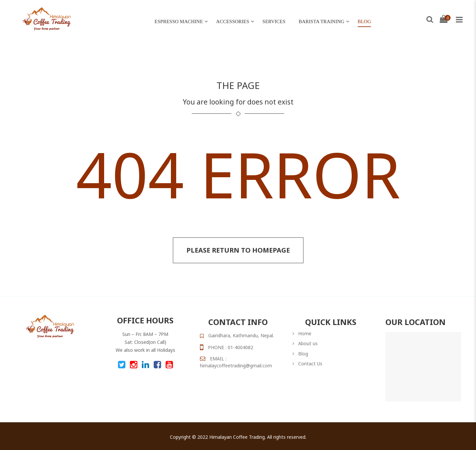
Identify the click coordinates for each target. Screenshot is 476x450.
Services (274, 21)
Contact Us (310, 364)
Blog (364, 21)
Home (305, 333)
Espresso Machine (179, 21)
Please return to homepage (238, 250)
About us (308, 343)
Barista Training (322, 21)
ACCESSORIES (233, 21)
